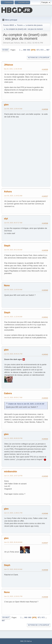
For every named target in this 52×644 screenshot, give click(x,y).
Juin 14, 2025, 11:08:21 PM (13, 513)
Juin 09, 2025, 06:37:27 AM (13, 223)
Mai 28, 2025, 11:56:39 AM (13, 69)
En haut (6, 618)
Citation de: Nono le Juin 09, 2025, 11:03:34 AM (26, 404)
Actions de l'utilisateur (39, 58)
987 (48, 50)
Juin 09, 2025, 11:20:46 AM (13, 317)
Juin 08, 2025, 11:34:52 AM (13, 196)
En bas (5, 50)
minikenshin (10, 472)
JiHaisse (9, 65)
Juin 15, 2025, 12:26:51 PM (13, 596)
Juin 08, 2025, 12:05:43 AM (13, 109)
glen (6, 105)
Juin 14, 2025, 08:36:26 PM (13, 438)
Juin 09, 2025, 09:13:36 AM (13, 250)
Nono (7, 285)
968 (25, 50)
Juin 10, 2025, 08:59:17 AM (13, 397)
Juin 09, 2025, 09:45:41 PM (13, 354)
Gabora (8, 393)
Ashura (8, 192)
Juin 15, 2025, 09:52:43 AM (13, 569)
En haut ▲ (28, 641)
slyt (6, 219)
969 (29, 50)
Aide (22, 641)
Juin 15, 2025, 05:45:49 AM (13, 542)
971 (38, 50)
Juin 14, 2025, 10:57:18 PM (13, 476)
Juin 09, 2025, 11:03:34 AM (13, 290)
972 (42, 50)
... (22, 50)
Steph (7, 246)
